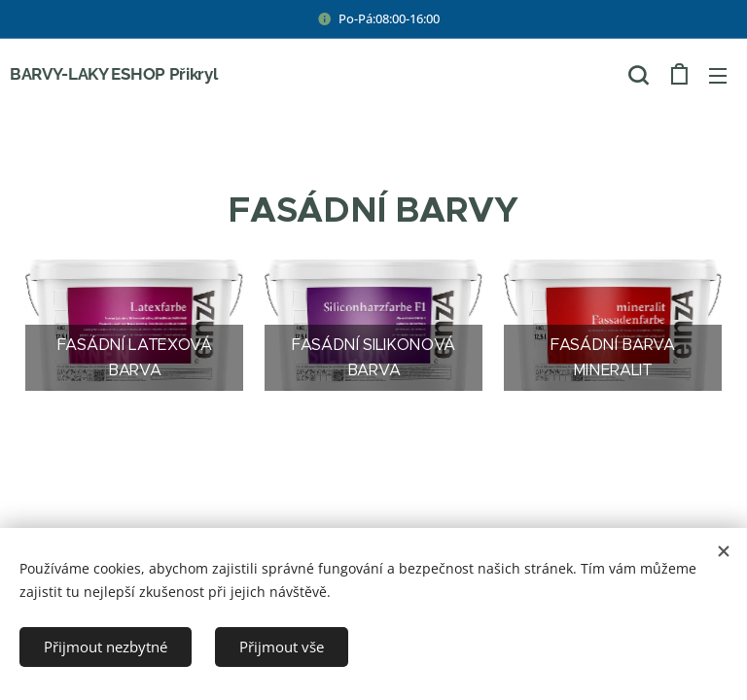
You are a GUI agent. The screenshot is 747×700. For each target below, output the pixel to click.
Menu (718, 76)
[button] (638, 75)
